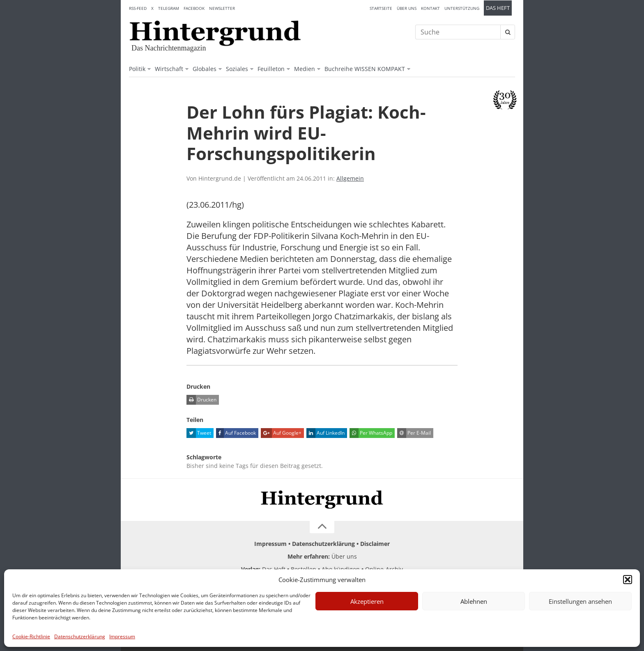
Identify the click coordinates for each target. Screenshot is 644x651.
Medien (305, 69)
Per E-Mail (414, 433)
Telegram (169, 8)
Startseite (381, 8)
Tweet (199, 433)
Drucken (201, 400)
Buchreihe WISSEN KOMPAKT (365, 69)
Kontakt (430, 8)
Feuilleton (271, 69)
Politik (137, 69)
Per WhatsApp (371, 433)
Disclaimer (375, 544)
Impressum (122, 636)
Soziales (237, 69)
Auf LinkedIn (325, 433)
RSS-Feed (138, 8)
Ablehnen (474, 601)
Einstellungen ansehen (580, 601)
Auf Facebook (236, 433)
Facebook (194, 8)
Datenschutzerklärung (80, 636)
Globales (205, 69)
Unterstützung (462, 8)
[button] (628, 580)
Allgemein (350, 178)
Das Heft (498, 8)
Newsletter (222, 8)
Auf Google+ (281, 433)
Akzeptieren (367, 601)
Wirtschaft (169, 69)
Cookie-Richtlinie (31, 636)
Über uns (407, 8)
